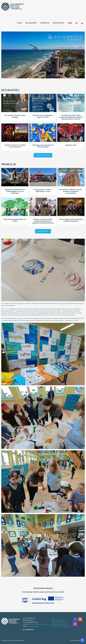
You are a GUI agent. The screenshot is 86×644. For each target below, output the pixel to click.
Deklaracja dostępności (58, 620)
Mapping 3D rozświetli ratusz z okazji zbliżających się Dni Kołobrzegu (15, 185)
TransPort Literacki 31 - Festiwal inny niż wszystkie (15, 140)
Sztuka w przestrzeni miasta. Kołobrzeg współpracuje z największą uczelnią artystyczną (43, 215)
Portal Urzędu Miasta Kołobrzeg (61, 626)
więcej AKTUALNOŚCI (43, 155)
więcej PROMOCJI (43, 231)
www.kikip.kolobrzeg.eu (34, 626)
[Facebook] (75, 619)
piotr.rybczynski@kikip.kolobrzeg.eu (37, 624)
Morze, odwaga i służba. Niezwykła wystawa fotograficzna (71, 214)
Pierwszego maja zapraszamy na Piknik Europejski (43, 140)
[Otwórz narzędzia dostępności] (82, 640)
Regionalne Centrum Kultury (60, 624)
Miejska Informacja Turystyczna (61, 622)
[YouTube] (80, 619)
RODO (53, 618)
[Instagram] (75, 624)
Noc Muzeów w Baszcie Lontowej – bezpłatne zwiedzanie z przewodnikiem (71, 185)
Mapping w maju (71, 139)
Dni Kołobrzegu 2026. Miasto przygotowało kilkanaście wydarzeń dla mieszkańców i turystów (71, 117)
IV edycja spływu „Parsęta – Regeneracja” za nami (43, 184)
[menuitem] (19, 23)
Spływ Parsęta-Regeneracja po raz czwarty (15, 214)
